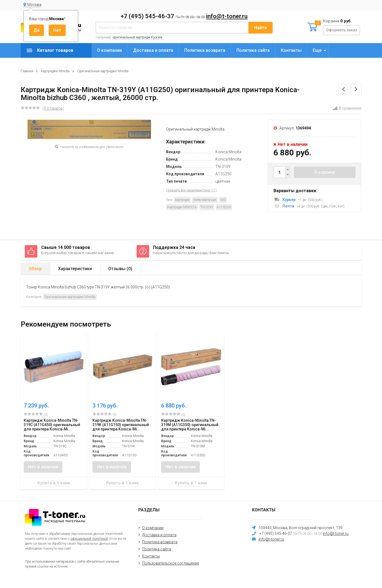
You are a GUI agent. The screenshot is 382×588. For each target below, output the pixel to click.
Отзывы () (120, 269)
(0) (36, 414)
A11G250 (224, 207)
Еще (317, 50)
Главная (27, 71)
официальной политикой (89, 539)
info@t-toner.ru (227, 16)
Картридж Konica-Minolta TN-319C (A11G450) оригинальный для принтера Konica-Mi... (52, 425)
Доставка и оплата (153, 50)
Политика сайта (253, 50)
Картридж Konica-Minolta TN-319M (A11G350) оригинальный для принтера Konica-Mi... (190, 425)
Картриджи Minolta (55, 71)
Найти (261, 28)
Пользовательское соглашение (171, 563)
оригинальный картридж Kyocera (138, 37)
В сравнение (347, 108)
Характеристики (75, 269)
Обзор (35, 269)
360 (223, 200)
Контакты (291, 50)
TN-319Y (207, 207)
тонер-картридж (205, 200)
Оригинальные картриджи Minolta (103, 71)
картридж (182, 200)
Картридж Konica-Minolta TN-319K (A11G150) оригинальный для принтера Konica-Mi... (121, 425)
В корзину (325, 172)
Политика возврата (205, 50)
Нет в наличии (43, 467)
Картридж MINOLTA (182, 207)
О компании (109, 50)
